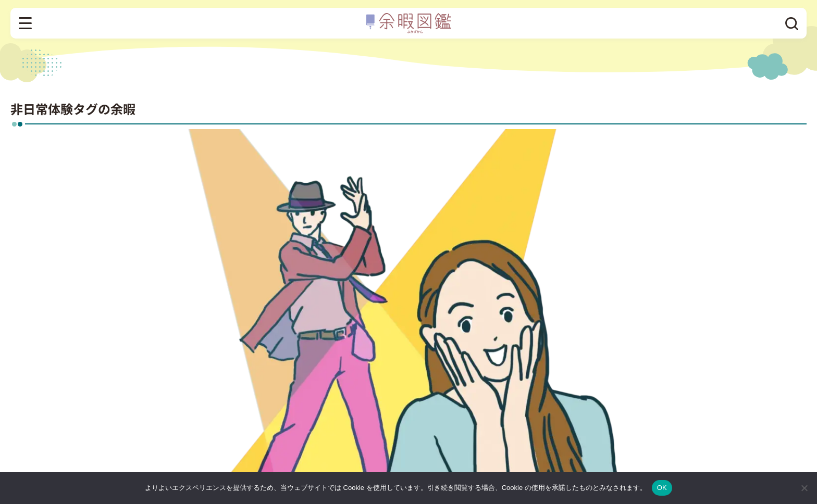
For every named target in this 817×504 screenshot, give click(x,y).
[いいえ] (804, 488)
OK (662, 488)
